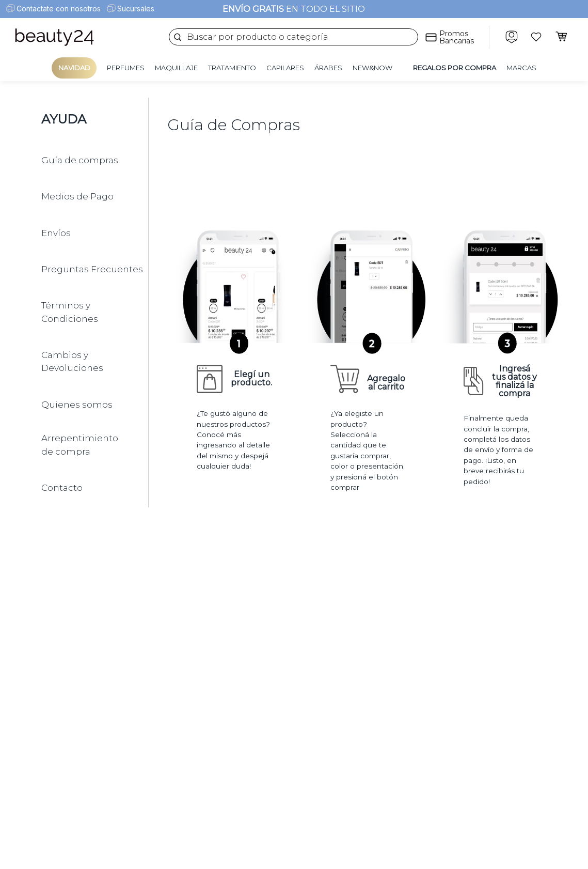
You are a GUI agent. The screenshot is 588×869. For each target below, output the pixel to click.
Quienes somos (77, 405)
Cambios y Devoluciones (72, 362)
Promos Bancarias (457, 37)
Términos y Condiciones (70, 312)
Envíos (56, 233)
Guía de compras (80, 160)
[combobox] (293, 37)
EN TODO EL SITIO (294, 9)
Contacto (62, 488)
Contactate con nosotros (59, 9)
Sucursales (136, 9)
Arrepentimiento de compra (80, 445)
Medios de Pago (77, 196)
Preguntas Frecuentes (92, 269)
